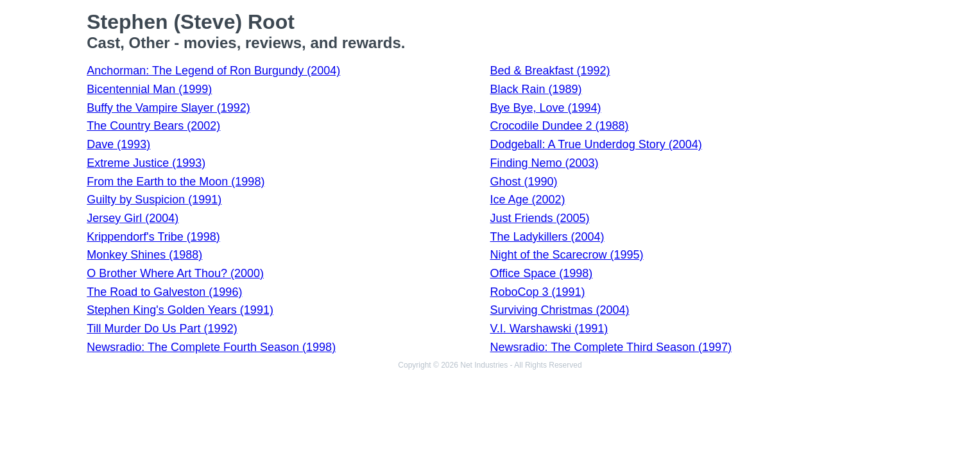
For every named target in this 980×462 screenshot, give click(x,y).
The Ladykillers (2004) (547, 237)
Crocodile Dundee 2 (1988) (559, 126)
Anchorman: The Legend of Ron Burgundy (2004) (213, 71)
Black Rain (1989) (536, 89)
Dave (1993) (118, 144)
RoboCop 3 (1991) (537, 292)
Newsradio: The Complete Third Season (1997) (611, 347)
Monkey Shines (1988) (144, 255)
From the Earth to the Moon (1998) (176, 182)
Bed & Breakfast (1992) (550, 71)
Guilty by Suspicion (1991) (154, 200)
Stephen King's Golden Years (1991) (180, 310)
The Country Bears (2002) (153, 126)
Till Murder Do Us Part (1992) (162, 329)
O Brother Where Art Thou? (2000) (175, 273)
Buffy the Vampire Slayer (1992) (168, 108)
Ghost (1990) (523, 182)
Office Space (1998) (541, 273)
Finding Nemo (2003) (544, 163)
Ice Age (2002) (527, 200)
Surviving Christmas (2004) (559, 310)
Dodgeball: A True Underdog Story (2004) (596, 144)
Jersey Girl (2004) (133, 218)
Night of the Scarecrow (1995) (566, 255)
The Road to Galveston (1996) (164, 292)
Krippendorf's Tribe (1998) (153, 237)
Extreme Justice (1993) (146, 163)
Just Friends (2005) (539, 218)
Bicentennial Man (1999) (149, 89)
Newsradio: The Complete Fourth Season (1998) (211, 347)
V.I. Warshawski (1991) (549, 329)
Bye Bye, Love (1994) (545, 108)
